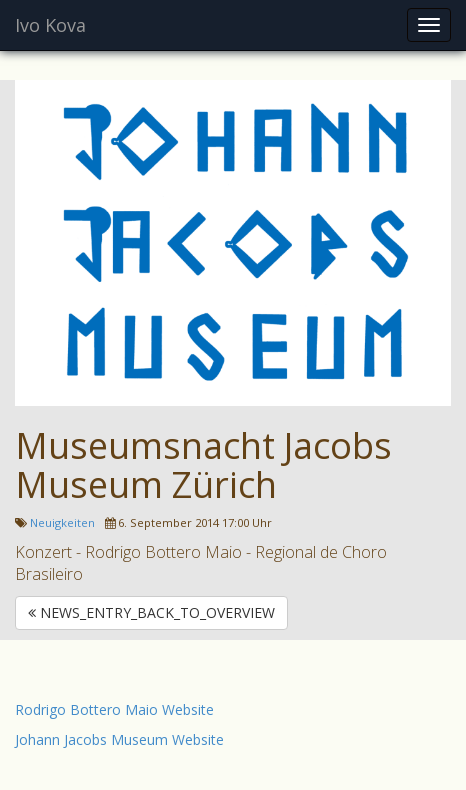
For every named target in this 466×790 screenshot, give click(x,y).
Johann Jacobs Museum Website (119, 739)
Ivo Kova (50, 25)
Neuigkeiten (62, 522)
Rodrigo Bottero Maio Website (114, 709)
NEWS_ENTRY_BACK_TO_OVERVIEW (151, 612)
